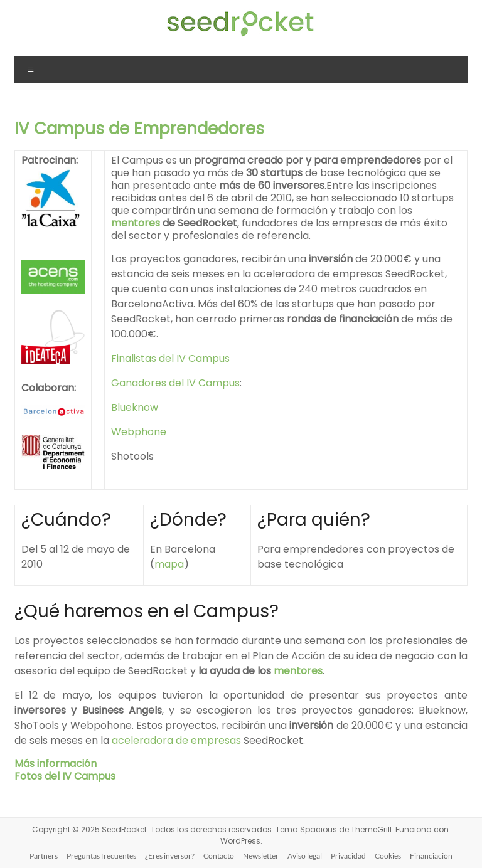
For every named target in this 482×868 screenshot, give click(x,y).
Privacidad (348, 856)
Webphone (139, 432)
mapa (169, 564)
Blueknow (135, 407)
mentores (136, 223)
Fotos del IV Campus (65, 776)
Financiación (431, 856)
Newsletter (261, 856)
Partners (44, 856)
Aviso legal (305, 856)
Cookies (388, 856)
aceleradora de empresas (176, 740)
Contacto (219, 856)
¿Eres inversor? (170, 856)
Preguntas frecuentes (101, 856)
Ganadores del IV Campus (175, 383)
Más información (56, 764)
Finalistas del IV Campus (170, 358)
